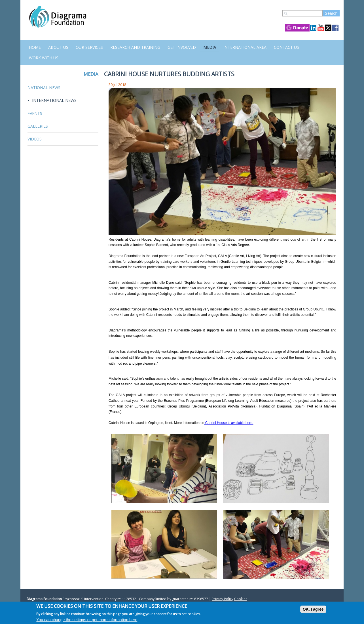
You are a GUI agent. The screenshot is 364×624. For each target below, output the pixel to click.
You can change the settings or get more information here (87, 620)
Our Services (89, 47)
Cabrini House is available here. (229, 423)
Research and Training (135, 47)
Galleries (38, 126)
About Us (58, 47)
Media (210, 47)
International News (54, 100)
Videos (35, 139)
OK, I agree (313, 610)
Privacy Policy (223, 599)
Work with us (44, 58)
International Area (245, 47)
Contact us (286, 47)
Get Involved (182, 47)
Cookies (241, 599)
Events (35, 113)
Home (35, 47)
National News (44, 88)
